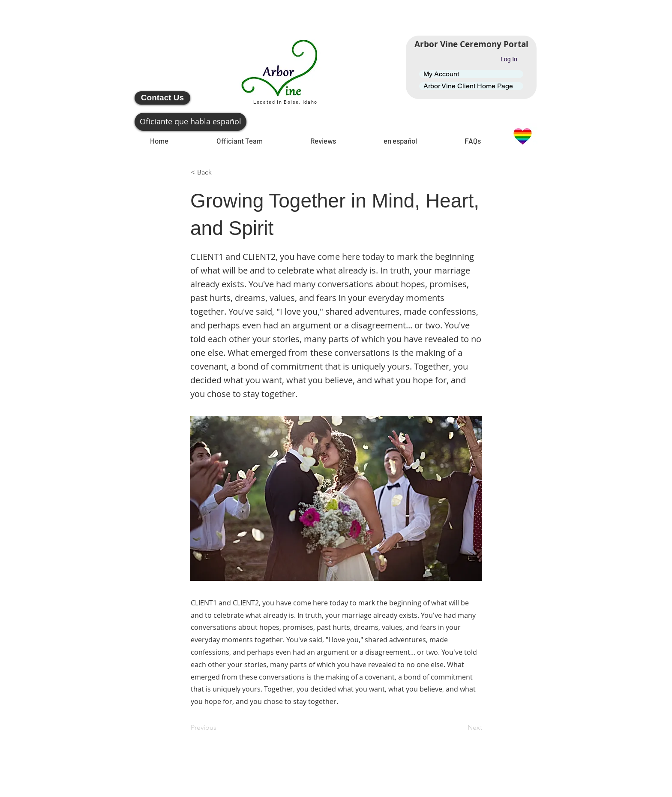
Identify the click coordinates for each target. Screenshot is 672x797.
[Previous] (219, 728)
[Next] (461, 728)
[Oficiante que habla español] (190, 122)
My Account (441, 74)
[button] (219, 172)
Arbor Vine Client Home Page (468, 86)
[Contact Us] (162, 98)
